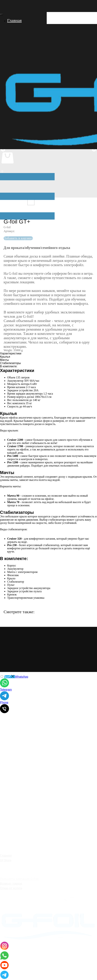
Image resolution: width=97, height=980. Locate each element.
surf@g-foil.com (21, 769)
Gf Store (6, 860)
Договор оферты (12, 893)
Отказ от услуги (11, 888)
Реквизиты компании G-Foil (19, 879)
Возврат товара (11, 884)
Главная (6, 856)
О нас (4, 865)
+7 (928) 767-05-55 (27, 765)
